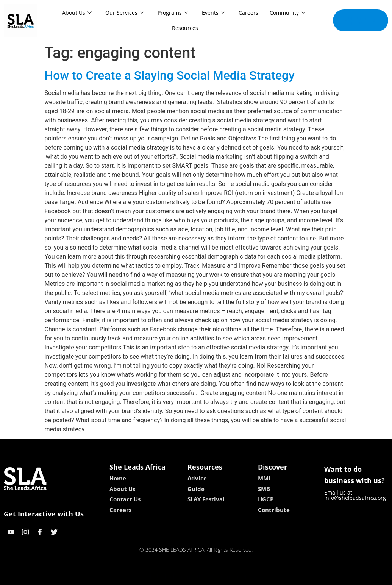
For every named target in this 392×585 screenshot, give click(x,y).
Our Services (125, 13)
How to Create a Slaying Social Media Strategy (170, 75)
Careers (248, 13)
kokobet (148, 576)
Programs (173, 13)
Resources (185, 28)
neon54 (245, 576)
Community (287, 13)
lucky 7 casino (215, 576)
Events (213, 13)
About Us (77, 13)
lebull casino (177, 576)
